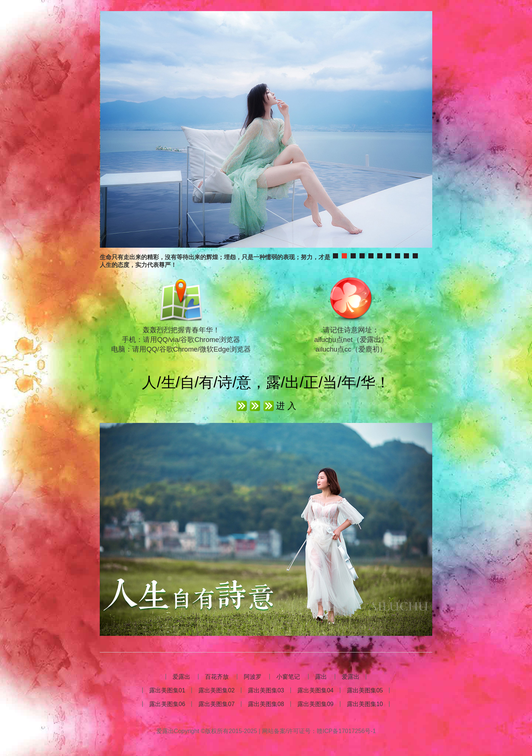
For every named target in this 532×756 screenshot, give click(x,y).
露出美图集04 (316, 690)
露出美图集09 (316, 704)
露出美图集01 (167, 690)
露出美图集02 (216, 690)
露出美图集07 (216, 704)
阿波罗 (253, 677)
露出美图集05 (365, 690)
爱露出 (181, 677)
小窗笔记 (288, 677)
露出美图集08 (266, 704)
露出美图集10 (365, 704)
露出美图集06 (167, 704)
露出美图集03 (266, 690)
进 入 (286, 406)
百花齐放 (217, 677)
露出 (321, 677)
